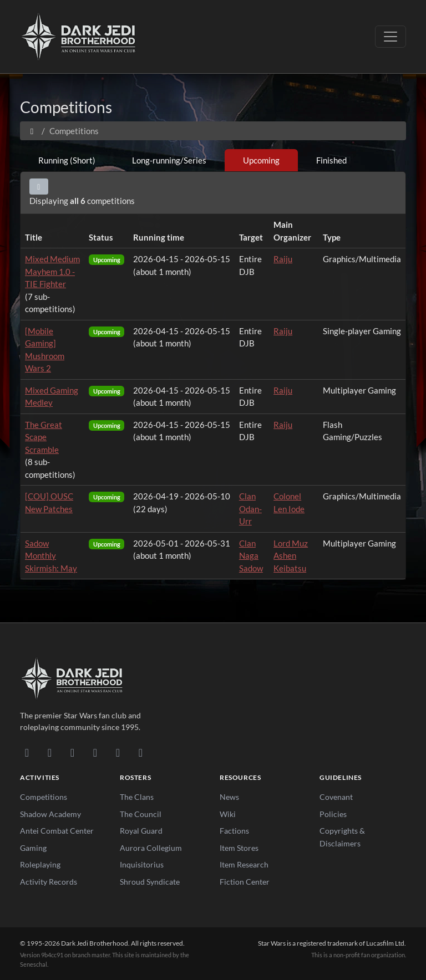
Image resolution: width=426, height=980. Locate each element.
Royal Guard (141, 831)
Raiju (283, 259)
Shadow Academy (50, 814)
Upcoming (261, 160)
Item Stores (239, 848)
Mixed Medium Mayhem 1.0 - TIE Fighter (52, 271)
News (229, 797)
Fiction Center (245, 882)
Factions (234, 831)
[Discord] (27, 752)
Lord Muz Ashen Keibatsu (291, 556)
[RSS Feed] (141, 752)
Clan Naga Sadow (251, 556)
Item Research (244, 864)
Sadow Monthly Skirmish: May (51, 556)
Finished (331, 160)
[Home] (32, 131)
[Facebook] (72, 752)
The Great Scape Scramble (44, 437)
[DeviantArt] (50, 752)
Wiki (228, 814)
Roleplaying (40, 864)
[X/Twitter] (118, 752)
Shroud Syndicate (150, 882)
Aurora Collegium (151, 848)
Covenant (336, 797)
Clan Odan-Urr (250, 509)
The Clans (137, 797)
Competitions (44, 797)
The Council (141, 814)
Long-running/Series (169, 160)
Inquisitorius (142, 864)
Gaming (33, 848)
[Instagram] (95, 752)
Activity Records (49, 882)
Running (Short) (67, 160)
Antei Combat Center (57, 831)
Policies (333, 814)
